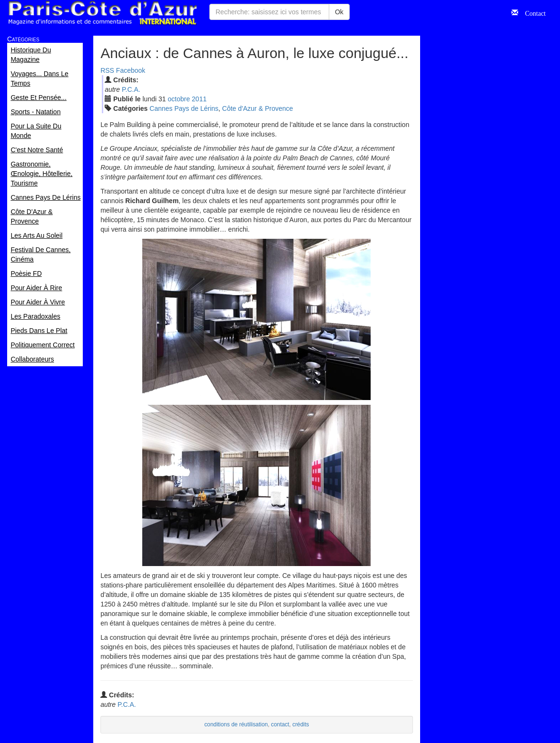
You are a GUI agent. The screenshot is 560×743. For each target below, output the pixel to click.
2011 (199, 99)
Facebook (131, 70)
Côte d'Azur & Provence (258, 108)
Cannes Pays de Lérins (184, 108)
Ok (339, 12)
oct (179, 99)
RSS (107, 70)
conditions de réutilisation (236, 724)
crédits (300, 724)
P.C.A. (131, 89)
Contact (532, 12)
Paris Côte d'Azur (102, 13)
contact (280, 724)
